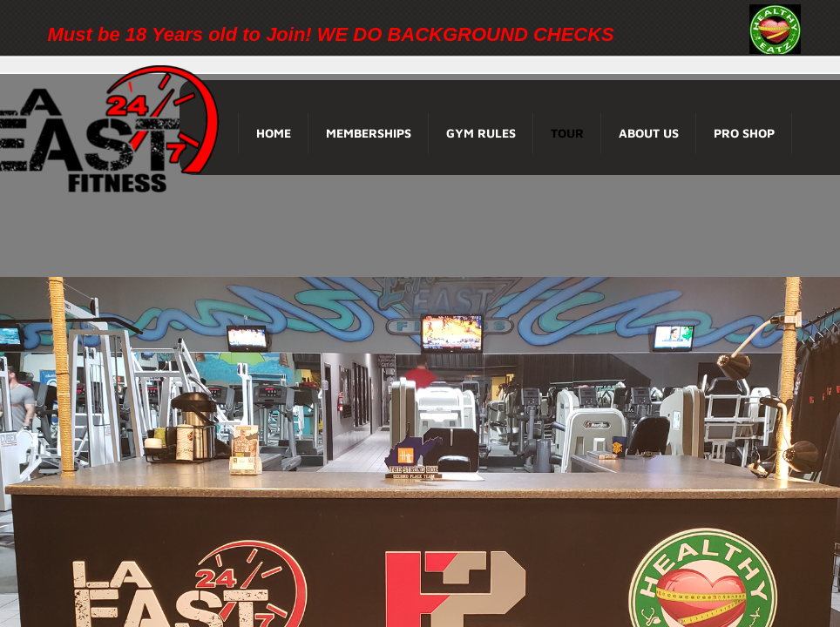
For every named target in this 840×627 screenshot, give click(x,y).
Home (274, 133)
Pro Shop (744, 133)
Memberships (369, 133)
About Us (649, 133)
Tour (567, 133)
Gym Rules (481, 133)
